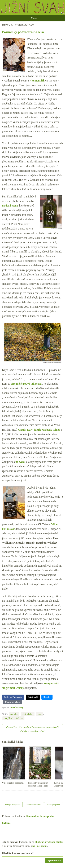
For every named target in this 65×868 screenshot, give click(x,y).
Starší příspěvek (54, 805)
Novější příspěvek (12, 805)
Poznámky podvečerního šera (23, 32)
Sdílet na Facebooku (13, 697)
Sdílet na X (33, 697)
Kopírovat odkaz (12, 702)
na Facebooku (40, 846)
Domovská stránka (33, 805)
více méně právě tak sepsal (27, 384)
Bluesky (47, 697)
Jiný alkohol (28, 714)
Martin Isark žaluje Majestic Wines (39, 430)
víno (40, 714)
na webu (20, 462)
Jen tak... (14, 714)
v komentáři (37, 81)
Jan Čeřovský (17, 708)
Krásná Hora (10, 206)
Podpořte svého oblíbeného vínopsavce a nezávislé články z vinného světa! (33, 729)
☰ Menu (32, 18)
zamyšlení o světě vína (13, 718)
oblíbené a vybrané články (49, 842)
